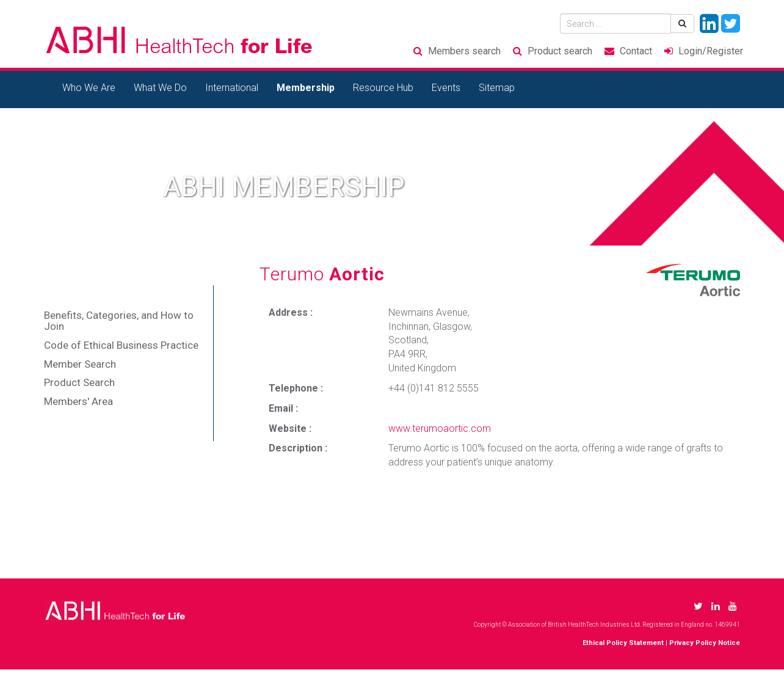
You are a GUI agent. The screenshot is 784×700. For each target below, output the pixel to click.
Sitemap (497, 88)
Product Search (79, 382)
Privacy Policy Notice (705, 643)
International (232, 88)
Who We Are (89, 88)
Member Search (80, 364)
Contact (636, 51)
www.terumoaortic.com (440, 428)
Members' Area (78, 401)
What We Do (160, 88)
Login (711, 51)
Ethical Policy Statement (623, 643)
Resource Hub (383, 88)
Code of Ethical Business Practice (121, 345)
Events (446, 88)
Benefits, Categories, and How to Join (119, 321)
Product (560, 51)
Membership (306, 88)
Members (464, 51)
